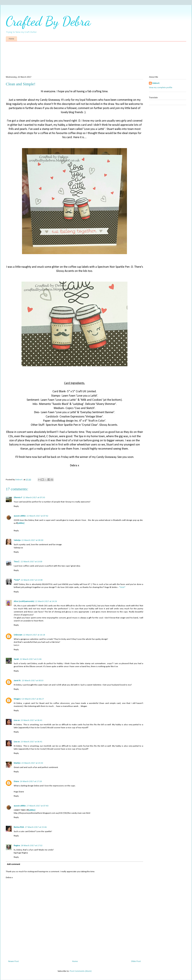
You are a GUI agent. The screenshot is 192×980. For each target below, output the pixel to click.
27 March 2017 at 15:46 (36, 827)
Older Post (136, 961)
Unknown (18, 635)
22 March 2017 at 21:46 (31, 659)
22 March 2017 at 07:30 (34, 498)
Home (11, 39)
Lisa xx (17, 720)
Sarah (16, 659)
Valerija (17, 540)
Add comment (13, 864)
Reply (16, 506)
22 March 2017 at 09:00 (32, 540)
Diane (16, 781)
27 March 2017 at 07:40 (37, 806)
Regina (17, 846)
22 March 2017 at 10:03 (32, 562)
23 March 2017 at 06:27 (33, 699)
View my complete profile (161, 88)
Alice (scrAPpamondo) (24, 601)
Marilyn (17, 763)
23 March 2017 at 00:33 (33, 681)
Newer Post (13, 961)
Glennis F (18, 498)
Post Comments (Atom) (81, 971)
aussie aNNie (20, 516)
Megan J (17, 699)
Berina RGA (19, 827)
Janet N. (17, 681)
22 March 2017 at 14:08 (32, 580)
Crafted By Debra (48, 21)
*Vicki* (17, 580)
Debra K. (156, 83)
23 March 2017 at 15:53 (32, 763)
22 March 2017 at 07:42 (37, 516)
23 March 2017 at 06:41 (32, 720)
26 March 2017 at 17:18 (31, 781)
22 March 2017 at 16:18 (34, 635)
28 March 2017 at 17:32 (32, 846)
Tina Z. (17, 562)
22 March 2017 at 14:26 (46, 601)
